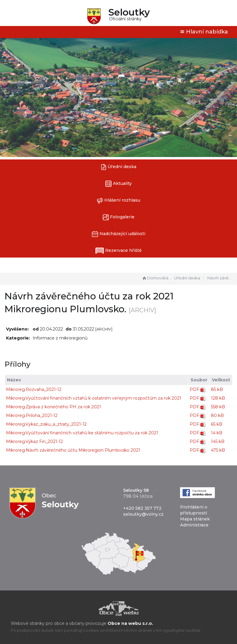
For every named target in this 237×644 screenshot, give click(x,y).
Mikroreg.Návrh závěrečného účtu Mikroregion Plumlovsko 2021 (73, 450)
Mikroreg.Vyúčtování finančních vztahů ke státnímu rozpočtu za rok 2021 (82, 433)
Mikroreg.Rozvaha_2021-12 (34, 389)
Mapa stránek (195, 519)
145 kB (218, 441)
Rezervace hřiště (118, 251)
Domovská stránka (157, 278)
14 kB (217, 433)
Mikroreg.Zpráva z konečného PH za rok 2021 (53, 407)
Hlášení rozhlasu (118, 201)
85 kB (217, 389)
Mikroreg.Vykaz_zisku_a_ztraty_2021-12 (46, 424)
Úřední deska (119, 167)
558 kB (218, 407)
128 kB (218, 398)
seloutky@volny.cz (143, 514)
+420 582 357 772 (142, 508)
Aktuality (118, 184)
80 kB (217, 415)
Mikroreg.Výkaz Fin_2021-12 (34, 441)
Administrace (194, 525)
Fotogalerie (119, 217)
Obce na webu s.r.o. (130, 623)
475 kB (218, 450)
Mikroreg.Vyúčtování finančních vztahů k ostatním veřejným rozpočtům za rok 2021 (94, 398)
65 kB (217, 424)
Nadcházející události (118, 234)
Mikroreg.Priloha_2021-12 (32, 415)
